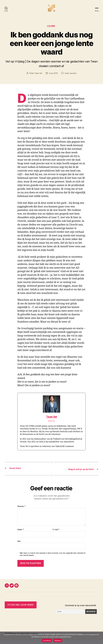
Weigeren (58, 641)
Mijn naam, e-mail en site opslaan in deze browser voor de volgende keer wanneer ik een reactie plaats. (53, 558)
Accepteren (47, 641)
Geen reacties (71, 77)
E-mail (56, 533)
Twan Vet (38, 77)
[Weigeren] (100, 638)
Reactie (21, 510)
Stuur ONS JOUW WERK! (21, 609)
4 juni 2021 (53, 77)
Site (19, 545)
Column (51, 30)
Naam (21, 533)
